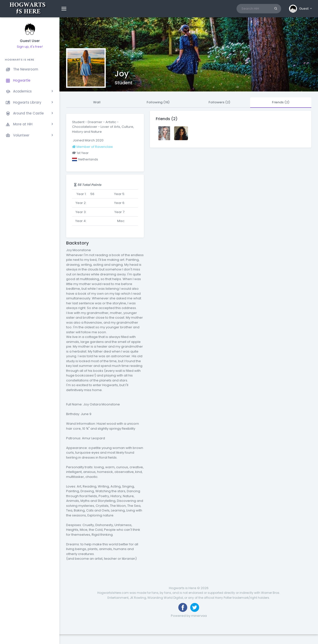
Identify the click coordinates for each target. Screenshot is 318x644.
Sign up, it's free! (30, 47)
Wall (97, 102)
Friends (281, 102)
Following (158, 102)
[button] (301, 9)
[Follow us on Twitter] (195, 607)
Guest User (30, 41)
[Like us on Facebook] (183, 607)
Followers (219, 102)
